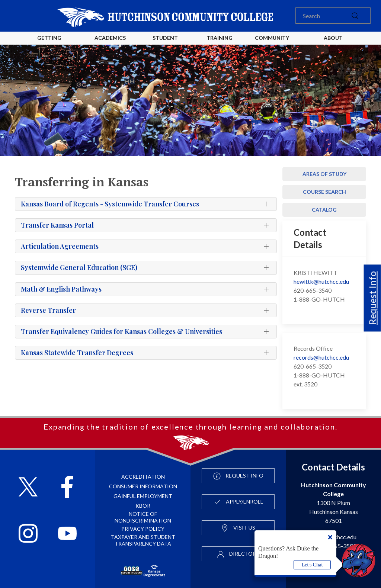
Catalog (324, 210)
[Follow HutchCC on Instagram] (28, 534)
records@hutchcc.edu (321, 357)
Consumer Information (143, 486)
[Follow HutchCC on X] (28, 488)
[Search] (333, 16)
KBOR (143, 506)
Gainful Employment (143, 496)
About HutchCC (333, 44)
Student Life (166, 44)
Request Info (372, 298)
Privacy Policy (143, 529)
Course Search (324, 192)
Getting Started (49, 44)
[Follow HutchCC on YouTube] (68, 534)
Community (272, 38)
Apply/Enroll (238, 502)
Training (220, 38)
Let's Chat (312, 565)
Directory (238, 554)
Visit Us (238, 528)
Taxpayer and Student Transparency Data (143, 540)
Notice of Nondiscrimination (143, 517)
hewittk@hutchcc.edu (321, 281)
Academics (110, 38)
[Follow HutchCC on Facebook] (67, 488)
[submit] (355, 16)
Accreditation (143, 477)
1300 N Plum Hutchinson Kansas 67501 (334, 503)
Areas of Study (324, 174)
